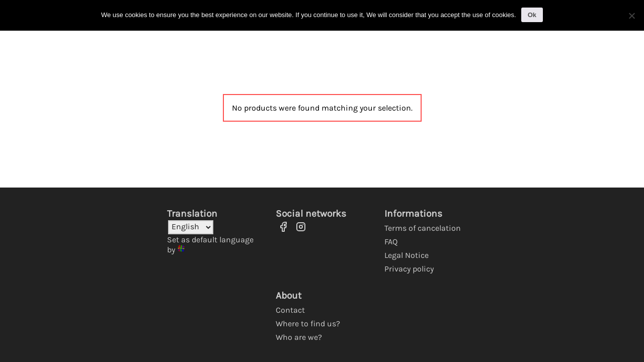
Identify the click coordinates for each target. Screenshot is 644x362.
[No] (631, 16)
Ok (532, 15)
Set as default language (210, 240)
